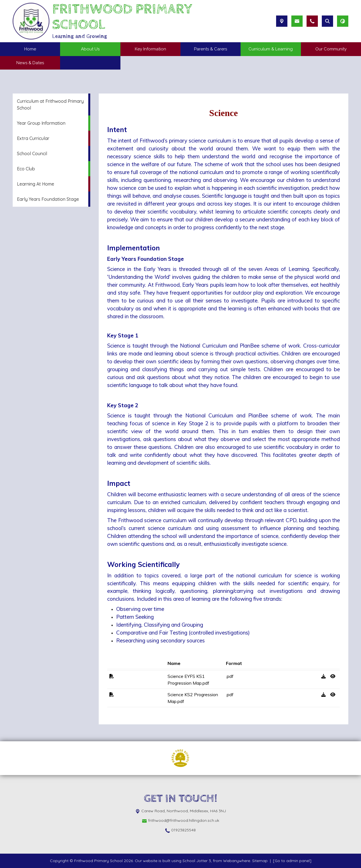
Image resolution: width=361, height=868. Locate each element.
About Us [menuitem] (90, 49)
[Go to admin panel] (292, 861)
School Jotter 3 (197, 861)
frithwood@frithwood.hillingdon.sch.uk (184, 820)
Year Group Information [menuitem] (41, 123)
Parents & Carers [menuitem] (211, 49)
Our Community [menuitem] (331, 49)
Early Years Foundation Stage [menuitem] (48, 199)
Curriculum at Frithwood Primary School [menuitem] (50, 104)
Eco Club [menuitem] (26, 169)
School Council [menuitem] (32, 153)
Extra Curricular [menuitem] (33, 138)
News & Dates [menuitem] (30, 63)
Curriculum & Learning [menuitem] (271, 49)
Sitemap (260, 861)
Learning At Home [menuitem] (36, 184)
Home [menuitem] (30, 49)
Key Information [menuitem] (150, 49)
